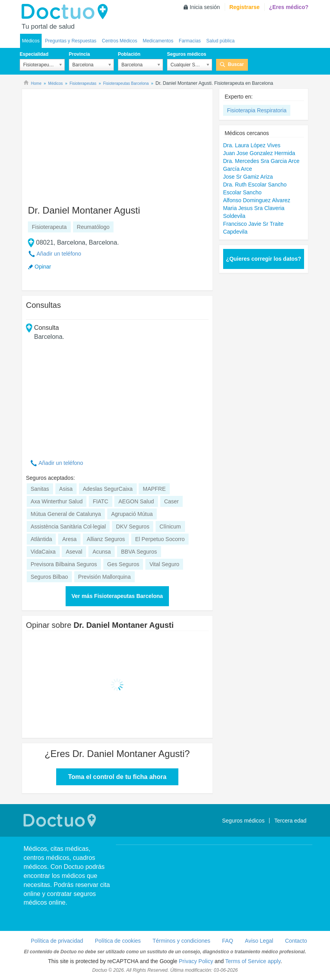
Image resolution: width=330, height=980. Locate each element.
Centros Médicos (119, 41)
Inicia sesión (205, 7)
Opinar (43, 267)
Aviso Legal (259, 941)
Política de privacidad (57, 941)
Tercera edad (290, 821)
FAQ (227, 941)
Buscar (236, 64)
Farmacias (190, 41)
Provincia (79, 54)
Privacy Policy (196, 961)
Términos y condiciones (181, 941)
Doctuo (67, 12)
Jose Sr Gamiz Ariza (248, 177)
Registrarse (245, 7)
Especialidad (34, 54)
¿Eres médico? (289, 7)
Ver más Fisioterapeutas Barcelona (117, 596)
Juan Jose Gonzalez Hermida (259, 153)
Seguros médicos (187, 54)
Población (129, 54)
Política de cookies (118, 941)
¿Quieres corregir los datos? (263, 259)
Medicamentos (158, 41)
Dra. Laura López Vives (252, 145)
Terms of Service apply (253, 961)
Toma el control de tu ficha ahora (117, 777)
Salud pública (220, 41)
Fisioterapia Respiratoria (257, 110)
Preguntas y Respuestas (71, 41)
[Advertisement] (86, 143)
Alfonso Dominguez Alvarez (257, 200)
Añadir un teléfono (59, 254)
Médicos (31, 41)
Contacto (296, 941)
